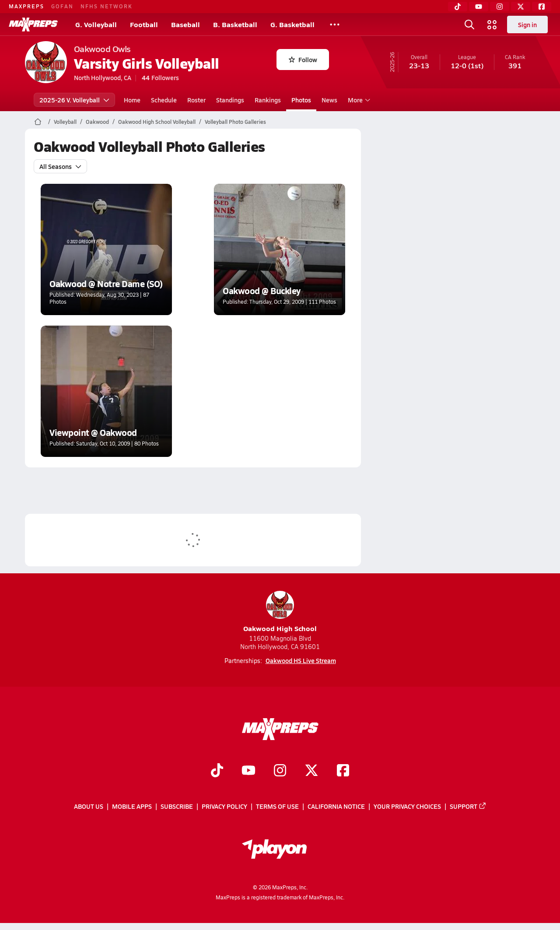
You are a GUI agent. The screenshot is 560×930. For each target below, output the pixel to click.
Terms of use (277, 807)
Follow (303, 60)
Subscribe (177, 807)
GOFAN (62, 6)
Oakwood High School (280, 612)
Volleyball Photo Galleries (235, 122)
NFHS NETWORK (107, 6)
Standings (230, 100)
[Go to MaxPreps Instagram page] (280, 771)
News (329, 100)
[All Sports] (335, 25)
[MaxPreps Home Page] (38, 122)
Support (468, 807)
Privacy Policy (224, 807)
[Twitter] (521, 7)
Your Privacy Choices (407, 807)
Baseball (185, 24)
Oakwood (97, 122)
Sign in (527, 25)
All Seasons (60, 166)
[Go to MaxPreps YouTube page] (248, 771)
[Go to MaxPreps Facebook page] (343, 771)
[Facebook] (542, 7)
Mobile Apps (132, 807)
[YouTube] (479, 7)
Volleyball (65, 122)
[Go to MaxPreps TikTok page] (217, 771)
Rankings (268, 100)
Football (144, 24)
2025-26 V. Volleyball (74, 100)
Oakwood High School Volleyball (157, 122)
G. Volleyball (96, 24)
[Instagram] (500, 7)
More (358, 100)
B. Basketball (235, 24)
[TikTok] (458, 7)
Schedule (164, 100)
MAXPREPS (26, 6)
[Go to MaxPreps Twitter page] (311, 771)
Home (132, 100)
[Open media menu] (492, 25)
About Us (89, 807)
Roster (196, 100)
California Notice (336, 807)
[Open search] (469, 25)
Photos (301, 100)
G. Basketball (292, 24)
